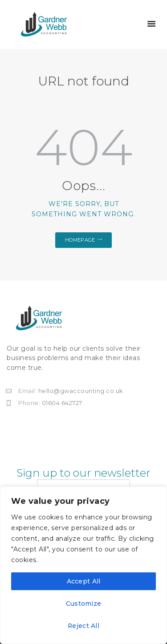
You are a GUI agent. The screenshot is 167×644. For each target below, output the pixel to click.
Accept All (84, 581)
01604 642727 (62, 403)
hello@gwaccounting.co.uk (81, 391)
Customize (84, 603)
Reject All (84, 626)
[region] (83, 565)
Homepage (80, 240)
